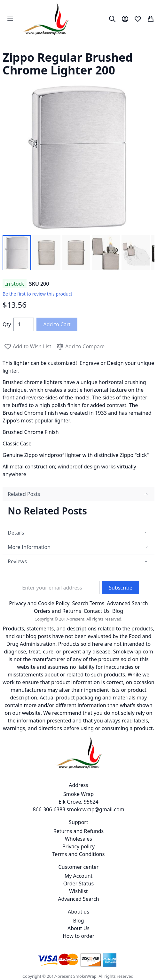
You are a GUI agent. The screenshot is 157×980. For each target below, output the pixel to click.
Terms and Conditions (79, 854)
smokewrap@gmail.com (95, 809)
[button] (17, 253)
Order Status (78, 884)
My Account (79, 876)
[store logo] (45, 19)
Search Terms (88, 603)
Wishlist (78, 891)
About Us (78, 928)
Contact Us (97, 611)
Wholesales (78, 839)
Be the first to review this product (37, 294)
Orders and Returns (58, 611)
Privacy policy (78, 846)
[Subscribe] (120, 588)
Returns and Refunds (79, 831)
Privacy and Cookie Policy (39, 603)
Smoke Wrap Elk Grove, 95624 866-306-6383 (65, 802)
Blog (118, 611)
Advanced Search (127, 603)
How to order (78, 936)
